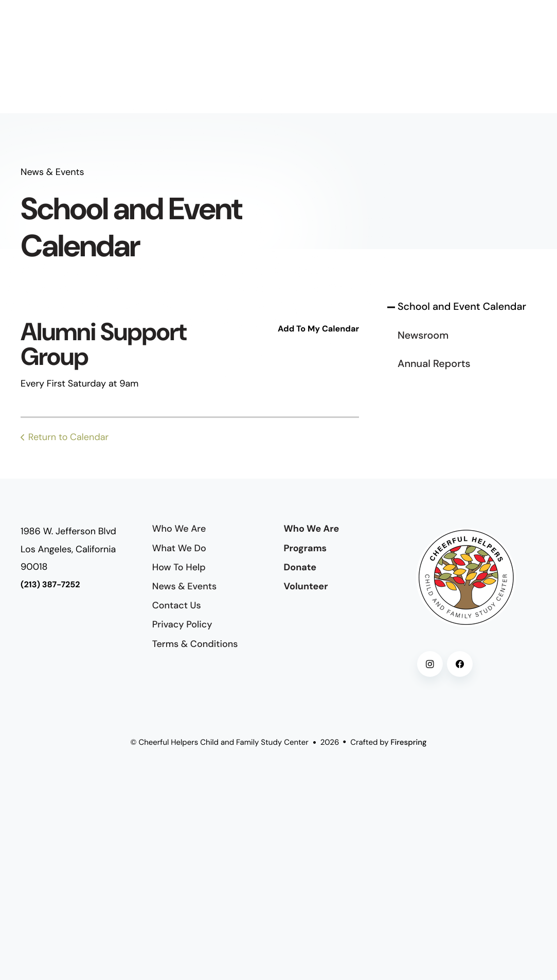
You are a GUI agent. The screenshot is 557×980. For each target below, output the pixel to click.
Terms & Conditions (195, 644)
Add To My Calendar (318, 329)
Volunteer (306, 586)
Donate (300, 567)
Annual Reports (434, 364)
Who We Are (179, 529)
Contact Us (177, 605)
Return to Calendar (68, 437)
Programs (306, 548)
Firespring (409, 742)
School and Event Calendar (462, 307)
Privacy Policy (182, 624)
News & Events (184, 586)
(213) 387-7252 (50, 585)
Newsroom (423, 336)
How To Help (179, 567)
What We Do (179, 548)
